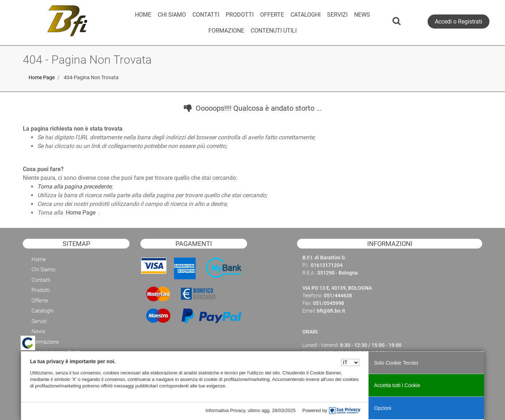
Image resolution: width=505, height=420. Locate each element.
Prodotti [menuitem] (41, 290)
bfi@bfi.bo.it (331, 311)
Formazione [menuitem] (45, 342)
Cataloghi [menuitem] (43, 311)
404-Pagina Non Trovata (91, 77)
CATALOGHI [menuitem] (305, 15)
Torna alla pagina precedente (74, 186)
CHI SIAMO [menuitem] (172, 15)
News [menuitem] (38, 331)
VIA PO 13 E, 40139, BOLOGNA (337, 288)
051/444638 (338, 296)
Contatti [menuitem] (41, 280)
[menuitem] (226, 31)
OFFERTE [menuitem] (272, 15)
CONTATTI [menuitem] (206, 15)
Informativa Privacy (225, 410)
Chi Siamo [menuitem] (43, 270)
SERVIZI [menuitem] (337, 15)
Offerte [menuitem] (40, 301)
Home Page (42, 77)
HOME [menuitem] (143, 15)
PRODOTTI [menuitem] (240, 15)
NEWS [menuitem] (362, 15)
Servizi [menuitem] (39, 321)
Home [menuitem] (39, 259)
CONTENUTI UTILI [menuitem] (274, 31)
